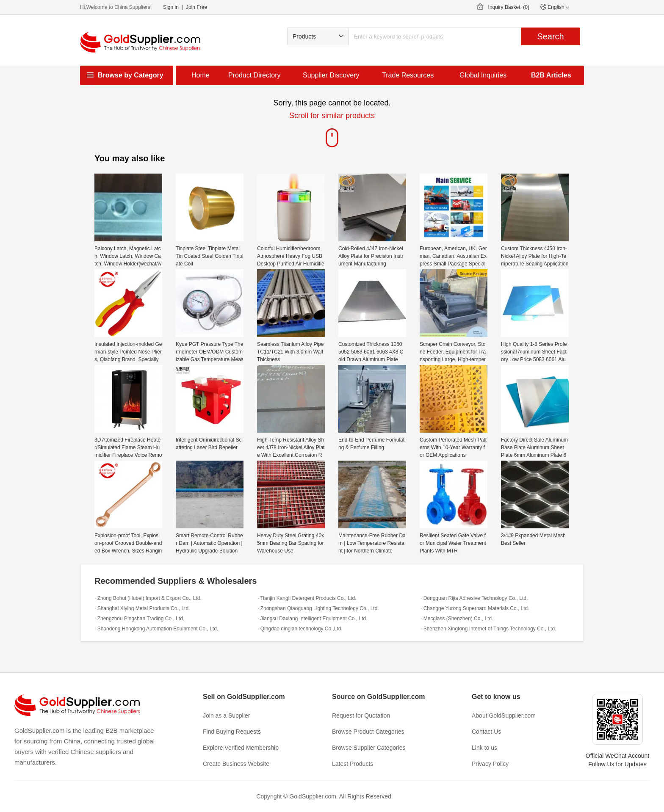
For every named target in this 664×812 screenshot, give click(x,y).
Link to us (484, 748)
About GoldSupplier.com (504, 715)
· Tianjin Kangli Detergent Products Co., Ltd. (307, 598)
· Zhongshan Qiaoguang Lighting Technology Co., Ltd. (318, 608)
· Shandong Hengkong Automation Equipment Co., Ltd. (156, 629)
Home (201, 75)
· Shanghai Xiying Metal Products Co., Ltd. (142, 608)
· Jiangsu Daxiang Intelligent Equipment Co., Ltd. (313, 619)
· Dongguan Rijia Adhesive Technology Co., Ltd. (474, 598)
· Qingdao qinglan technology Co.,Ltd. (300, 629)
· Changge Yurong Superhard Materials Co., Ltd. (475, 608)
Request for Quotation (361, 715)
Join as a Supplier (226, 715)
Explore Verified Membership (241, 748)
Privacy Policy (490, 764)
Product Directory (255, 75)
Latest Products (353, 764)
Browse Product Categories (368, 732)
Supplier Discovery (331, 75)
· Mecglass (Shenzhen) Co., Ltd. (457, 619)
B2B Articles (551, 75)
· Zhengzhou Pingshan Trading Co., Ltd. (139, 619)
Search (550, 36)
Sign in (171, 7)
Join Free (196, 7)
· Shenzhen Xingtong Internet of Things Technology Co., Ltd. (488, 629)
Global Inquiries (483, 75)
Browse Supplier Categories (369, 748)
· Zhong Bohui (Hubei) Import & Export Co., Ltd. (148, 598)
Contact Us (486, 732)
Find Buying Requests (232, 732)
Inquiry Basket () (509, 7)
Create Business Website (236, 764)
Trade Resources (408, 75)
